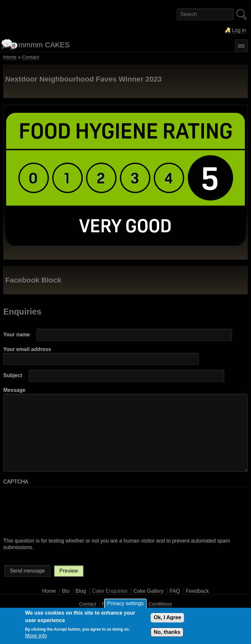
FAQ (175, 591)
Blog (81, 591)
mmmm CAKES (44, 45)
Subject (13, 375)
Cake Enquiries (110, 591)
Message (14, 390)
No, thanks (167, 632)
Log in (239, 30)
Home (10, 57)
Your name (17, 335)
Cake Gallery (148, 591)
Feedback (197, 591)
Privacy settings (125, 603)
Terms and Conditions (148, 604)
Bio (66, 591)
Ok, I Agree (167, 617)
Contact (30, 57)
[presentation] (30, 514)
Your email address (27, 349)
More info (36, 636)
